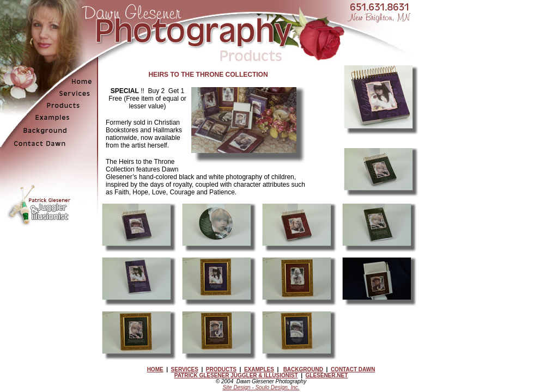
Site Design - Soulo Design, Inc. (261, 387)
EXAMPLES (259, 369)
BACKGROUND (303, 369)
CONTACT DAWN (353, 369)
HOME (155, 369)
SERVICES (185, 369)
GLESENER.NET (327, 375)
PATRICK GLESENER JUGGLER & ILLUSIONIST (236, 375)
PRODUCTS (221, 369)
